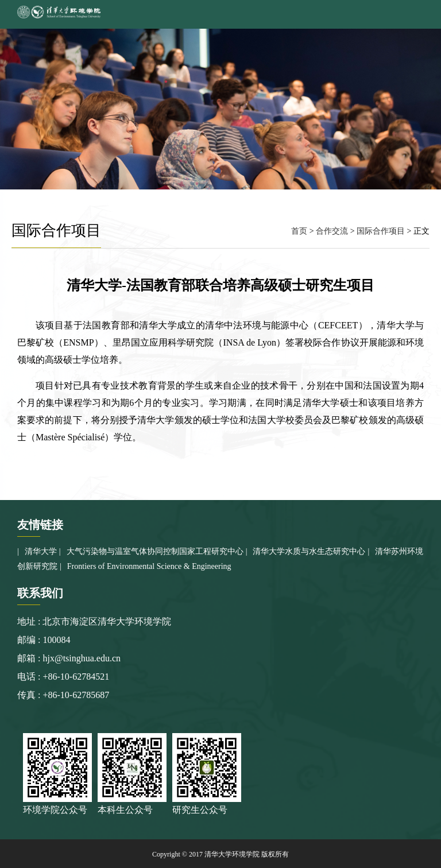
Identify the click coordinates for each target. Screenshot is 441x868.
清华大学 (41, 551)
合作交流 (332, 231)
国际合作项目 (381, 231)
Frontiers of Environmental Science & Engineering (149, 566)
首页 (299, 231)
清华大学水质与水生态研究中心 (309, 551)
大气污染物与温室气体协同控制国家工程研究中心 (155, 551)
